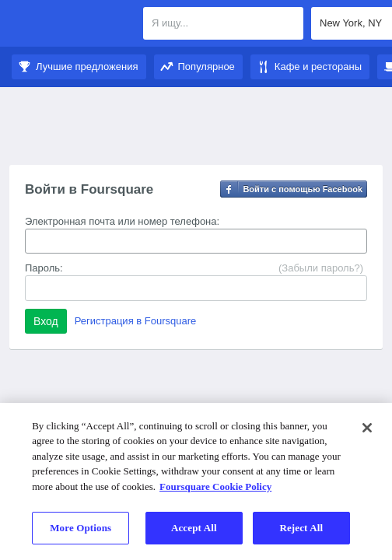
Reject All (301, 528)
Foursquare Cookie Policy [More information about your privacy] (215, 486)
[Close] (367, 428)
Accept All (194, 528)
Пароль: (44, 268)
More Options (80, 528)
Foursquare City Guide (72, 25)
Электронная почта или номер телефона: (122, 221)
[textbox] (223, 23)
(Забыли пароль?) (321, 268)
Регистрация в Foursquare (136, 321)
